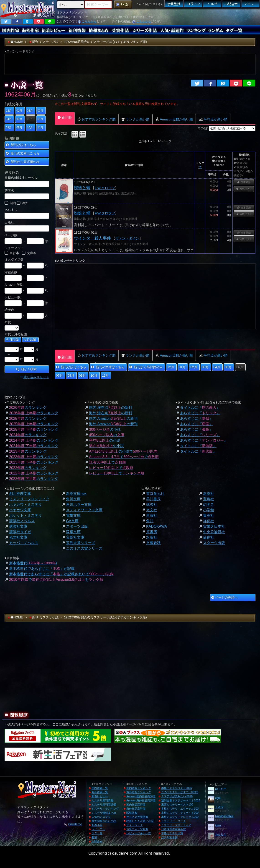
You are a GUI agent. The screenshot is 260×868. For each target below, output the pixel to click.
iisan (218, 825)
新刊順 (65, 117)
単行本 (12, 253)
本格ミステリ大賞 (172, 833)
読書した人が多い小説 (140, 821)
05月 (19, 119)
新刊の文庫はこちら (23, 153)
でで (124, 457)
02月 (30, 111)
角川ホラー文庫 (79, 504)
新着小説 (97, 825)
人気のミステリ (101, 817)
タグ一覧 (97, 833)
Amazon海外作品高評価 (141, 800)
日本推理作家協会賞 (173, 829)
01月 (19, 111)
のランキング (28, 408)
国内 (10, 203)
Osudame (75, 824)
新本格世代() (33, 563)
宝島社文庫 (75, 537)
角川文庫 (73, 499)
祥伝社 (209, 521)
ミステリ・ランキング (105, 809)
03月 (40, 111)
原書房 (152, 532)
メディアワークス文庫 (84, 510)
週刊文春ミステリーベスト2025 (181, 800)
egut (218, 798)
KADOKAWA (157, 526)
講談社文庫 (18, 526)
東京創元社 (155, 494)
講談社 (152, 504)
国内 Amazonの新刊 (113, 418)
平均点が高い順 (213, 119)
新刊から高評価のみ (23, 162)
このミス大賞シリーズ (84, 548)
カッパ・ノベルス (24, 543)
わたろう (221, 834)
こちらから (89, 21)
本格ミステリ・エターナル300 (180, 809)
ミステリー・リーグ (173, 821)
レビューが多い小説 (139, 833)
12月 (9, 111)
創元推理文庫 (20, 494)
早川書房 (153, 499)
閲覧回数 (132, 813)
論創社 (209, 537)
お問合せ (97, 842)
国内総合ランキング (139, 788)
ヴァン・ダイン (127, 238)
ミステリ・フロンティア (29, 499)
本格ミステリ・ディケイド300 (180, 813)
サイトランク (135, 825)
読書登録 (244, 182)
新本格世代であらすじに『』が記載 (42, 569)
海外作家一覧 (100, 792)
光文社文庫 (18, 537)
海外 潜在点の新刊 (111, 413)
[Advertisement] (191, 17)
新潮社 (209, 494)
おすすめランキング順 (97, 119)
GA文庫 (72, 521)
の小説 (105, 429)
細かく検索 (26, 369)
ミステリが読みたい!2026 (177, 796)
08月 (9, 128)
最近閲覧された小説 (104, 821)
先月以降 (12, 340)
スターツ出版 (77, 526)
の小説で (123, 451)
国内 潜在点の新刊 (111, 408)
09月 (19, 128)
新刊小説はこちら (21, 145)
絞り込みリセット (35, 377)
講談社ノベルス (22, 521)
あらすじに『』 (200, 413)
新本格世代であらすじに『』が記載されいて (61, 574)
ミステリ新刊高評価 (104, 805)
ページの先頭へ (224, 597)
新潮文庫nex (76, 494)
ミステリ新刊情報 (102, 800)
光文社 (152, 510)
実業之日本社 (214, 526)
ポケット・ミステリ (25, 515)
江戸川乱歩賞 (169, 837)
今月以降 (30, 340)
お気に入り (244, 189)
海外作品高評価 (136, 809)
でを (56, 580)
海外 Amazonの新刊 (113, 424)
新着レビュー (100, 796)
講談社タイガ (20, 532)
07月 (40, 119)
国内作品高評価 (136, 805)
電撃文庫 (73, 515)
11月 (40, 128)
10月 (30, 128)
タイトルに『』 (200, 408)
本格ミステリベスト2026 (177, 788)
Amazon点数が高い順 (174, 119)
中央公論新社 (214, 532)
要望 (94, 837)
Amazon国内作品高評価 (141, 796)
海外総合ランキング (139, 792)
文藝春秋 (153, 543)
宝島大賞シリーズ (81, 543)
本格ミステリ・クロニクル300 (180, 817)
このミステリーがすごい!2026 (180, 792)
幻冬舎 (209, 504)
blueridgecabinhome (227, 816)
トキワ (219, 807)
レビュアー (98, 829)
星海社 (152, 515)
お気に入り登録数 (137, 829)
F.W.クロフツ (105, 188)
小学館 (209, 510)
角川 (150, 521)
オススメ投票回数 (137, 817)
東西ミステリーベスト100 (177, 805)
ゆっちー (221, 789)
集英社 (209, 515)
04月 (9, 119)
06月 (30, 119)
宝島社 (209, 499)
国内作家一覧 (100, 788)
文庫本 (29, 253)
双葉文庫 (73, 532)
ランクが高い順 (136, 119)
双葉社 (152, 537)
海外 (23, 203)
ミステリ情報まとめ (104, 813)
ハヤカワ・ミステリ (25, 504)
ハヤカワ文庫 (20, 510)
